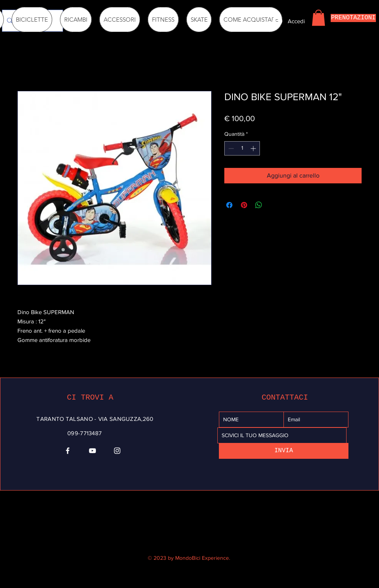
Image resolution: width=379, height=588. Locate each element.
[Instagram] (117, 451)
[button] (318, 18)
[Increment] (254, 148)
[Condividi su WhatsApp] (259, 205)
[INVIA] (284, 451)
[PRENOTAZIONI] (353, 18)
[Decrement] (230, 148)
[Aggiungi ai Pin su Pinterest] (244, 205)
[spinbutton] (242, 148)
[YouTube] (92, 451)
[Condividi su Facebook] (229, 205)
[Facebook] (68, 451)
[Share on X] (273, 205)
